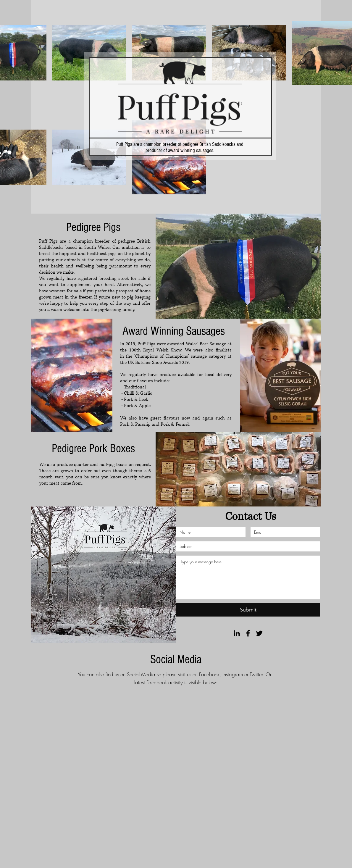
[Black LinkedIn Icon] (237, 633)
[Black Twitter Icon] (259, 633)
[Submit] (248, 610)
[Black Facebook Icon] (248, 633)
